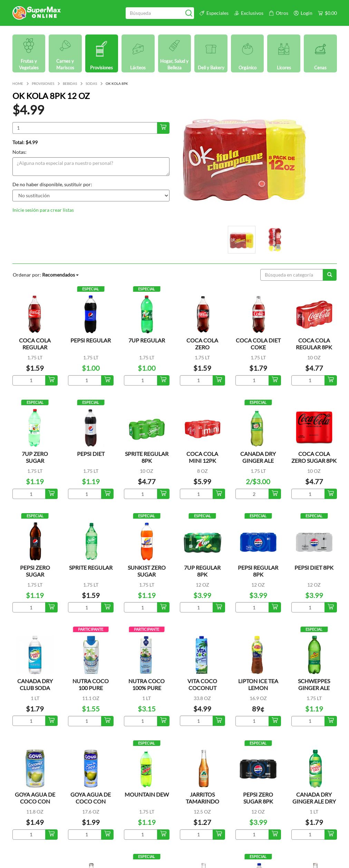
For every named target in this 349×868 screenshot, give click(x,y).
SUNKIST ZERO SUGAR (147, 571)
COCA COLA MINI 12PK (202, 457)
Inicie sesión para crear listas (43, 210)
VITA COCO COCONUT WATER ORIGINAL (202, 691)
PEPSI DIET (91, 454)
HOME (18, 83)
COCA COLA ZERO (202, 344)
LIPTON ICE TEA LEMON (258, 684)
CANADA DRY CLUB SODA (35, 684)
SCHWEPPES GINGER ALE (314, 684)
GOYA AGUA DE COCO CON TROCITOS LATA (35, 801)
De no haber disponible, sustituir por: (52, 184)
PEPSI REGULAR (91, 340)
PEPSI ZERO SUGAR (35, 571)
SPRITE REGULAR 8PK (147, 457)
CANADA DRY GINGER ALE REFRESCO (258, 461)
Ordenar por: (46, 275)
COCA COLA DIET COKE (258, 344)
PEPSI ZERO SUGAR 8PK (258, 798)
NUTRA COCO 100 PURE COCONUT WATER (91, 691)
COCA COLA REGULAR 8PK (314, 344)
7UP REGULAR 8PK (202, 571)
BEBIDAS (70, 83)
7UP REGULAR (147, 340)
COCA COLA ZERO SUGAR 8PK (314, 457)
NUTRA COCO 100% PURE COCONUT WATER (147, 691)
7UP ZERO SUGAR (35, 457)
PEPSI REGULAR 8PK (258, 571)
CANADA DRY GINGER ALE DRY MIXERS (314, 801)
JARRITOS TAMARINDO (202, 798)
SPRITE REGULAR (91, 567)
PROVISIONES (43, 83)
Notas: (20, 152)
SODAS (91, 83)
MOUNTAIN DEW (147, 794)
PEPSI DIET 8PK (314, 567)
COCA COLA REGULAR (35, 344)
